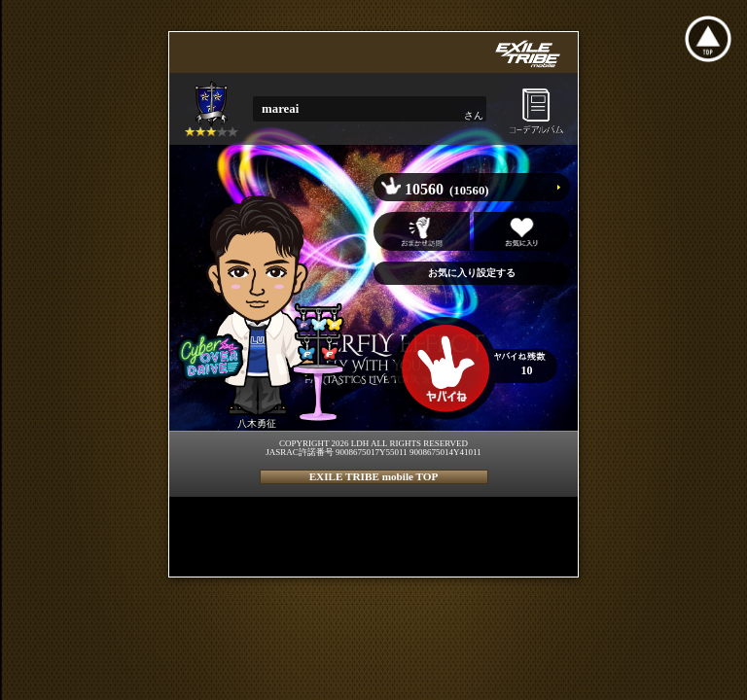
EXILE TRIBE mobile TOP (374, 476)
